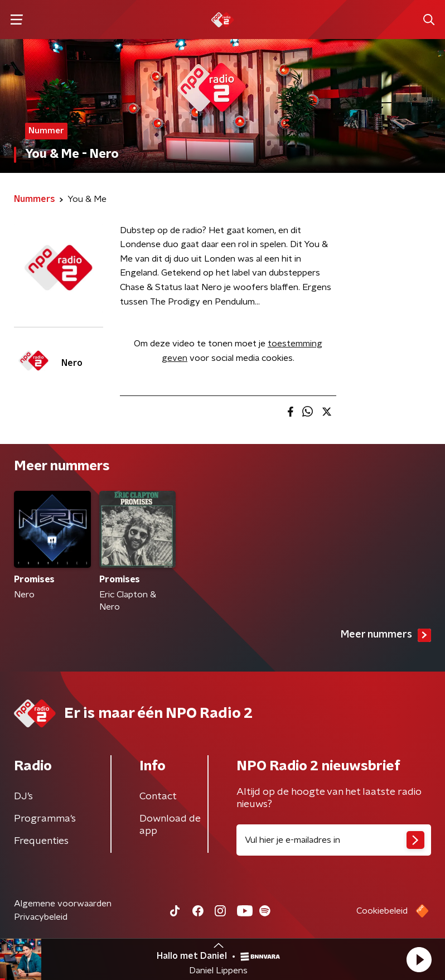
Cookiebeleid (382, 911)
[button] (419, 959)
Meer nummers (386, 635)
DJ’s (23, 796)
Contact (158, 796)
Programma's (45, 819)
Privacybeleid (41, 917)
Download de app (170, 825)
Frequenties (41, 841)
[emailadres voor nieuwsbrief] (334, 840)
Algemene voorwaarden (63, 904)
